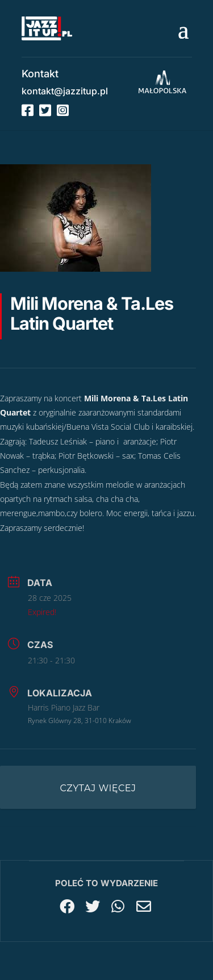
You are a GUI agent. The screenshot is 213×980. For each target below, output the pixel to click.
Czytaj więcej (98, 788)
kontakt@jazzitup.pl (65, 91)
